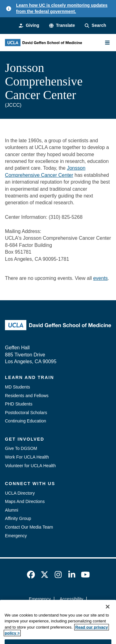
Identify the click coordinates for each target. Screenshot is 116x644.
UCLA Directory (20, 493)
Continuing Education (26, 421)
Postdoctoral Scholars (26, 413)
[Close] (108, 618)
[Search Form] (95, 26)
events (100, 278)
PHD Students (19, 404)
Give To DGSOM (21, 448)
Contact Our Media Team (29, 527)
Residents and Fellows (27, 396)
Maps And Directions (25, 501)
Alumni (12, 510)
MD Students (17, 387)
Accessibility (71, 599)
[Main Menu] (107, 43)
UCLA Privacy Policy (56, 610)
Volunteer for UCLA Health (30, 466)
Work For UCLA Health (27, 457)
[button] (62, 26)
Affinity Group (18, 518)
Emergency (16, 536)
